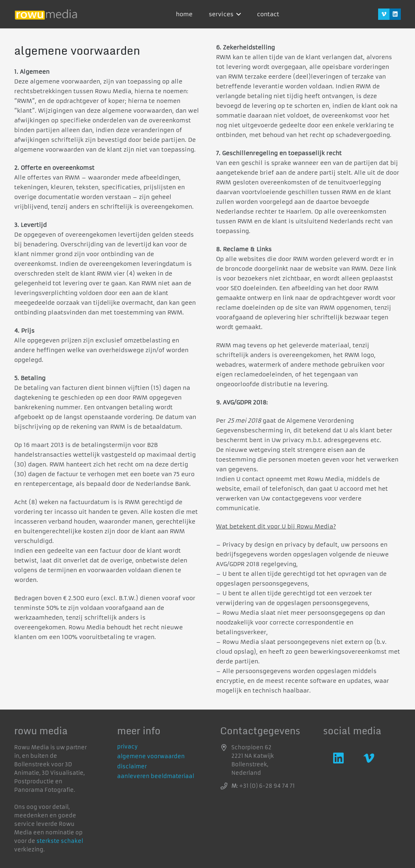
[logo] (46, 14)
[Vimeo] (384, 14)
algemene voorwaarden (151, 756)
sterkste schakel (60, 841)
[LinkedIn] (395, 14)
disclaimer (132, 766)
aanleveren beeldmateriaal (156, 776)
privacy (127, 747)
